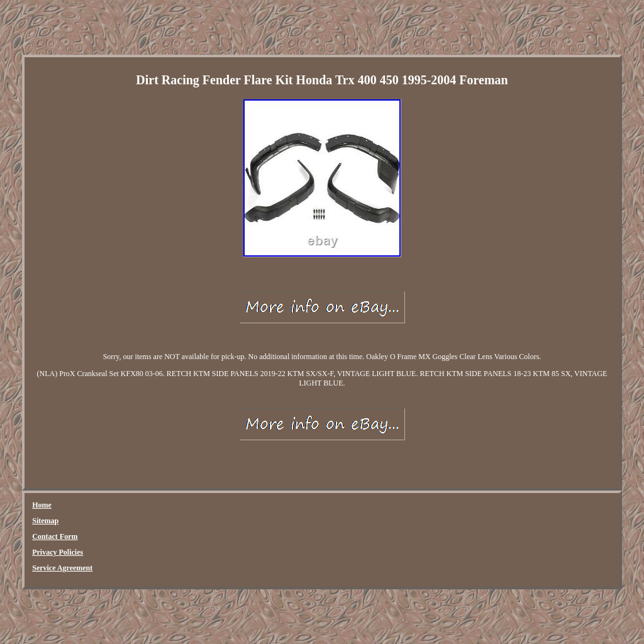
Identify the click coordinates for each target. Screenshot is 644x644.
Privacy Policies (58, 552)
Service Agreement (62, 568)
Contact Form (55, 536)
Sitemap (45, 521)
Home (42, 505)
